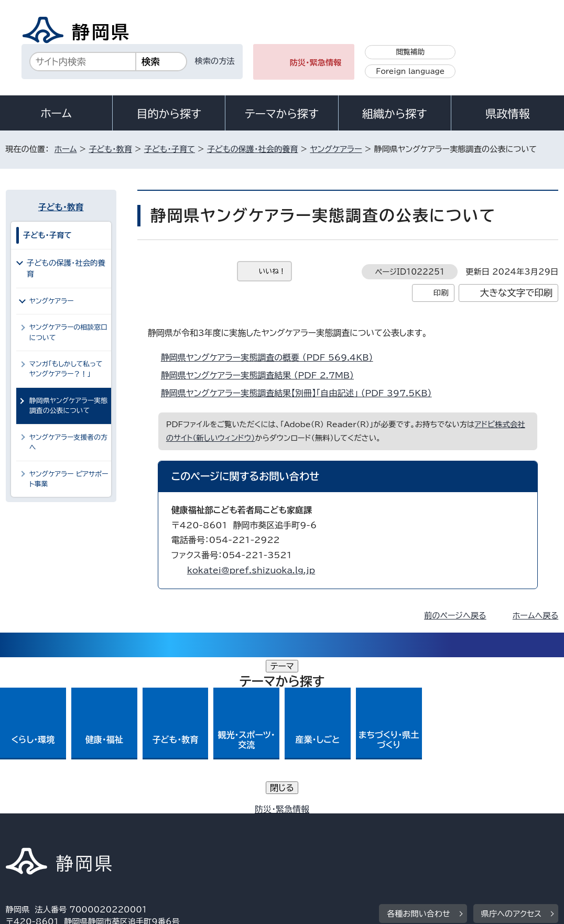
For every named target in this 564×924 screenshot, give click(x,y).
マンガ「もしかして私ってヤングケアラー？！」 (66, 369)
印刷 (441, 293)
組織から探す (395, 114)
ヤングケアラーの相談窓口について (68, 332)
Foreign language (410, 71)
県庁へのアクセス (511, 758)
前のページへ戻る (455, 616)
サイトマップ (102, 834)
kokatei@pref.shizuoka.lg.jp (251, 570)
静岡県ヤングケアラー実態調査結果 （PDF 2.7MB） (262, 375)
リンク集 (29, 834)
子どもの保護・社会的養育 (253, 149)
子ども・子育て (170, 149)
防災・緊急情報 (316, 63)
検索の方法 (215, 61)
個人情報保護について (172, 822)
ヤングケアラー (336, 149)
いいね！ (272, 271)
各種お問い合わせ (419, 758)
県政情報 (507, 114)
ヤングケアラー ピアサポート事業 (69, 479)
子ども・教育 (110, 149)
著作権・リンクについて (55, 822)
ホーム (56, 113)
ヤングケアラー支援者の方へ (68, 442)
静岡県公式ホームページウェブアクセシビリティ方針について (355, 822)
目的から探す (169, 114)
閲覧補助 (410, 52)
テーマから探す (282, 114)
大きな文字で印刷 (517, 293)
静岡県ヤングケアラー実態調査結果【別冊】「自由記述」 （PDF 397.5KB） (301, 393)
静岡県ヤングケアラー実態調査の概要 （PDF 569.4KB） (272, 357)
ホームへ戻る (535, 616)
